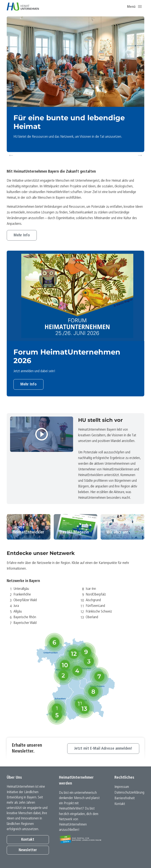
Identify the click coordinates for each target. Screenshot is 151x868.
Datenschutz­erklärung (129, 793)
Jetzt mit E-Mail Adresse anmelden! (103, 749)
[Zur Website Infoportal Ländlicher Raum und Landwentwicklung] (80, 839)
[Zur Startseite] (23, 7)
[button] (140, 7)
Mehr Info (22, 235)
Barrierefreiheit (125, 798)
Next (140, 155)
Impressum (122, 787)
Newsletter (28, 850)
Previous (11, 155)
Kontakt (28, 840)
